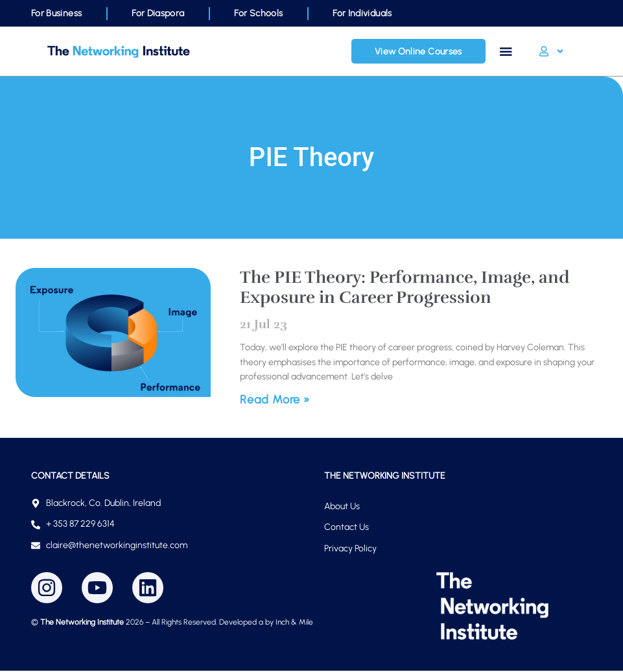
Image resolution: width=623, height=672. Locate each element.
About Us (342, 508)
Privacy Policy (350, 550)
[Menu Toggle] (507, 52)
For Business (56, 13)
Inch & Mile (294, 623)
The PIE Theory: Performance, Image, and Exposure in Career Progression (405, 289)
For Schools (258, 13)
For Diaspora (158, 13)
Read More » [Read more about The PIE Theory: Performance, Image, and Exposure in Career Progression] (275, 401)
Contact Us (347, 528)
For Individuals (362, 13)
